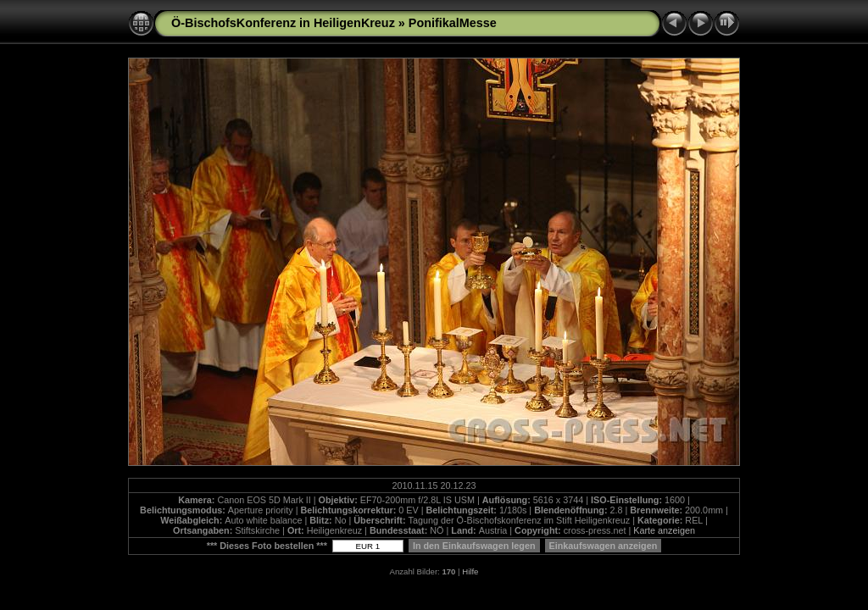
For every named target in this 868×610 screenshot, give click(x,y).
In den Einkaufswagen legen (474, 546)
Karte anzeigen (664, 530)
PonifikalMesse (453, 23)
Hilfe (470, 571)
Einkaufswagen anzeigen (604, 546)
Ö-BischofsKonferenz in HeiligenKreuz (283, 23)
